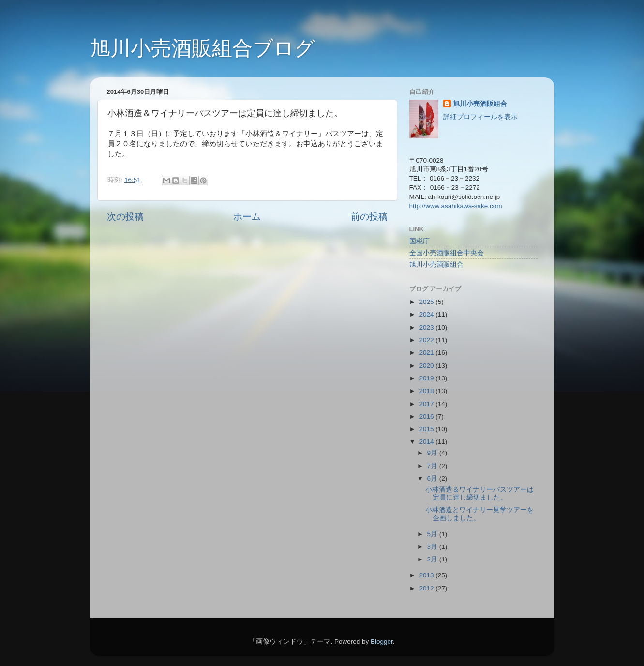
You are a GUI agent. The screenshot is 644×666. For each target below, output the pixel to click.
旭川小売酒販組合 (480, 104)
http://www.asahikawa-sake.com (456, 206)
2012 (427, 588)
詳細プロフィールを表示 (480, 117)
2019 (427, 378)
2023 (427, 327)
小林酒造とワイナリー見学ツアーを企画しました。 (479, 514)
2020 (427, 366)
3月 (433, 547)
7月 (433, 466)
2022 (427, 340)
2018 (427, 391)
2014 (427, 442)
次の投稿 (125, 217)
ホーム (247, 217)
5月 (433, 534)
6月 (433, 478)
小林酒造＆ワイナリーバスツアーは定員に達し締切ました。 (479, 493)
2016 (427, 416)
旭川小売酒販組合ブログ (202, 48)
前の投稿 (369, 217)
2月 (433, 559)
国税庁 (419, 241)
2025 (427, 302)
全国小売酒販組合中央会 (447, 253)
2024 (427, 314)
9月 (433, 453)
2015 (427, 429)
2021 (427, 353)
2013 (427, 575)
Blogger (382, 642)
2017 (427, 404)
